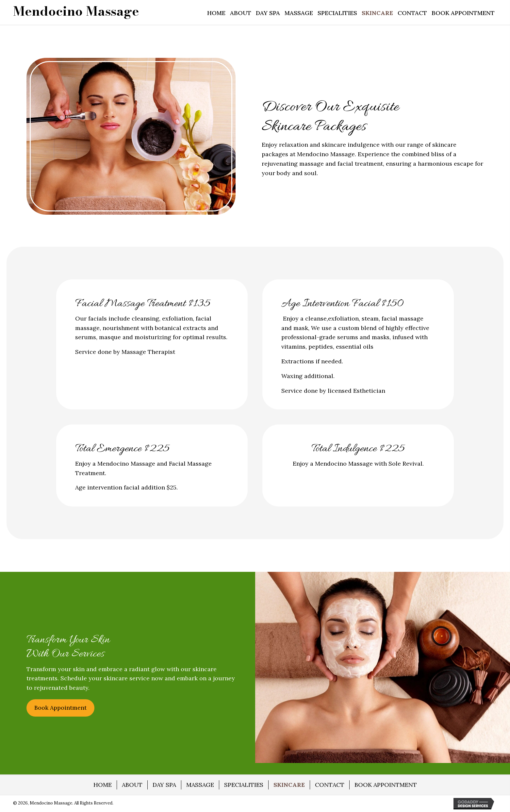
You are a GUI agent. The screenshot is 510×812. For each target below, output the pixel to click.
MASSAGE (200, 785)
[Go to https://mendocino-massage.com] (76, 11)
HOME (103, 785)
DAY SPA (164, 785)
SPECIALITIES (244, 785)
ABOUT (132, 785)
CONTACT (330, 785)
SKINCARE (289, 785)
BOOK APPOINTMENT (386, 785)
